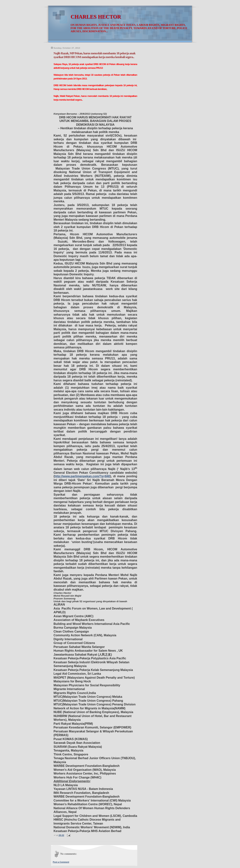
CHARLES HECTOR (96, 17)
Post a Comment (61, 862)
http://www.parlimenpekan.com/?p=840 (82, 476)
